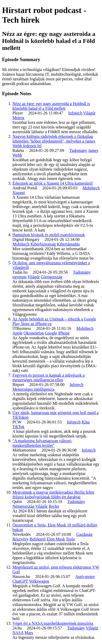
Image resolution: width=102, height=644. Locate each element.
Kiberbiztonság (43, 244)
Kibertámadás (68, 244)
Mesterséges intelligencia (33, 389)
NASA (18, 633)
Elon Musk (56, 539)
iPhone (64, 333)
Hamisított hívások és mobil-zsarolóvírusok (49, 235)
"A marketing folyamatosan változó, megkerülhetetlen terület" (42, 443)
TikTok (18, 427)
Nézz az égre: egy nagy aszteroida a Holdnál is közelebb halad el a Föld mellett (51, 106)
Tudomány (78, 150)
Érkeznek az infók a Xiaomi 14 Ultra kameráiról (53, 183)
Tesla (70, 539)
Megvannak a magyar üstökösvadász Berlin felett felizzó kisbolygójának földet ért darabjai (53, 495)
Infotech (75, 113)
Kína (86, 422)
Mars (29, 633)
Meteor (18, 118)
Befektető (38, 539)
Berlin (54, 506)
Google (51, 333)
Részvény (20, 539)
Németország (23, 506)
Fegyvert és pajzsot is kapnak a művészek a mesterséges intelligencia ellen (49, 378)
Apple (17, 333)
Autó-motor (85, 577)
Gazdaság (84, 534)
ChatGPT (20, 581)
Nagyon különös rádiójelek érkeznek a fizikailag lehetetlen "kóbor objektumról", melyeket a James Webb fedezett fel (54, 141)
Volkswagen (39, 581)
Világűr (89, 113)
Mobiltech (91, 188)
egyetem (19, 277)
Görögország (52, 277)
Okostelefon (34, 333)
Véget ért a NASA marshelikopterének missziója (53, 623)
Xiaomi (19, 193)
